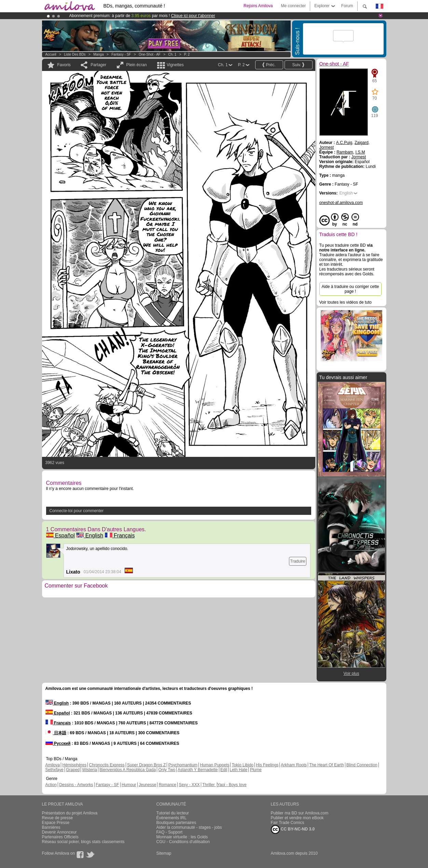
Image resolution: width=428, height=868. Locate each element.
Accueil (51, 54)
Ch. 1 (172, 54)
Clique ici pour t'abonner (193, 16)
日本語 (56, 733)
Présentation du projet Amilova (70, 813)
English (90, 536)
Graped (73, 770)
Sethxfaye (54, 770)
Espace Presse (56, 823)
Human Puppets (215, 765)
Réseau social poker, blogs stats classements (83, 842)
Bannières (51, 827)
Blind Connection (362, 765)
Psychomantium (183, 765)
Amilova (53, 765)
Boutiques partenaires (176, 823)
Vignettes (175, 65)
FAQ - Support (170, 832)
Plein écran (137, 65)
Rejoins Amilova (258, 6)
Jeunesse (147, 785)
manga (99, 54)
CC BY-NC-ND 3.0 (293, 829)
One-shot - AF (150, 54)
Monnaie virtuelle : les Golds (182, 837)
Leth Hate (238, 770)
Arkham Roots (294, 765)
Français (120, 536)
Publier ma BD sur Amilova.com (300, 813)
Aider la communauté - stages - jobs (189, 827)
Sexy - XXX (189, 785)
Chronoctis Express (107, 765)
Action (51, 785)
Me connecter (293, 6)
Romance (168, 785)
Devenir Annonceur (59, 832)
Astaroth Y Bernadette (198, 770)
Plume (256, 770)
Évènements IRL (172, 818)
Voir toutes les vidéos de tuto (346, 302)
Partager (98, 65)
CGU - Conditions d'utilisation (183, 842)
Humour (129, 785)
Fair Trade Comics (288, 823)
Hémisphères (75, 765)
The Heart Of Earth (326, 765)
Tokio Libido (243, 765)
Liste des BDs (75, 54)
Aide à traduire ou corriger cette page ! (350, 289)
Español (60, 536)
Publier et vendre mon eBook (297, 818)
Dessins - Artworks (76, 785)
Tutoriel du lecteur (173, 813)
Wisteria (90, 770)
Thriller (209, 785)
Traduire (298, 561)
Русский (58, 743)
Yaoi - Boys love (232, 785)
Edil (224, 770)
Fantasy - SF (121, 54)
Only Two (167, 770)
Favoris (64, 65)
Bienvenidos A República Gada (128, 770)
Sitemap (164, 853)
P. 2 (187, 54)
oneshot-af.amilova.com (341, 203)
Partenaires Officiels (60, 837)
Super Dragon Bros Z (146, 765)
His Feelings (267, 765)
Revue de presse (58, 818)
